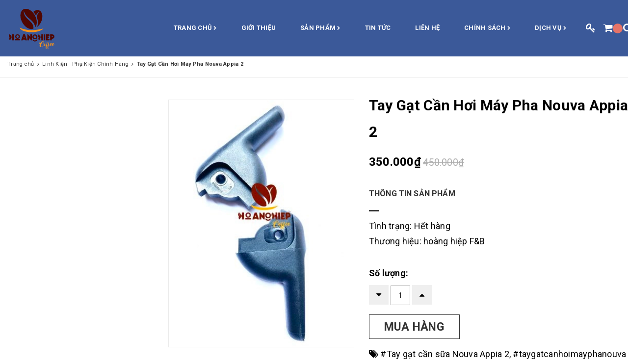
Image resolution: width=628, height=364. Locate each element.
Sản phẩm (320, 28)
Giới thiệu (259, 28)
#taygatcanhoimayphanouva (569, 354)
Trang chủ (195, 28)
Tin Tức (378, 28)
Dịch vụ (550, 28)
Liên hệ (427, 28)
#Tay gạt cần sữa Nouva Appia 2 (445, 354)
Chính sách (487, 28)
